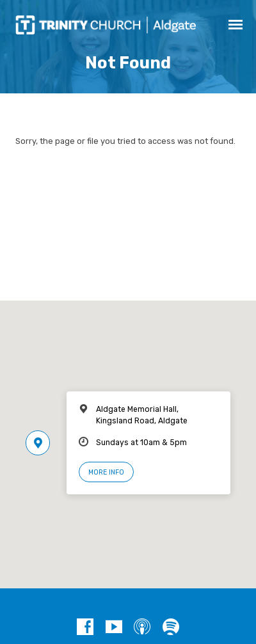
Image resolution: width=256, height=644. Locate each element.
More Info (106, 472)
